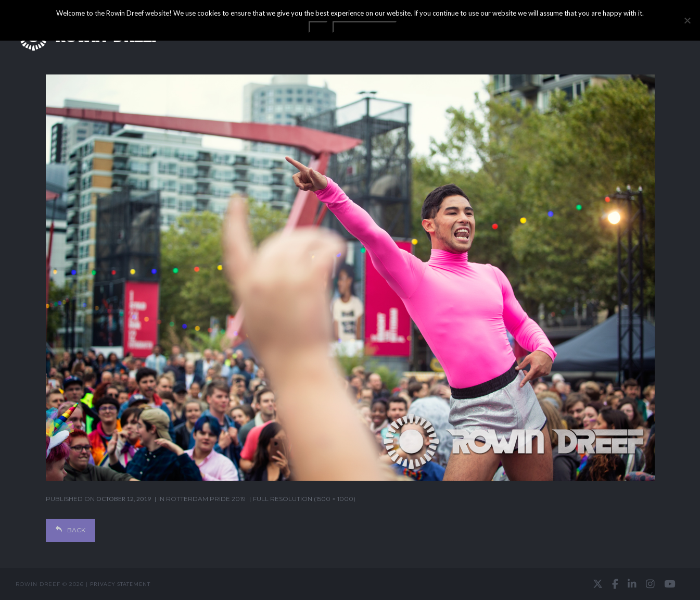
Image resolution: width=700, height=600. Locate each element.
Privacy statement (120, 584)
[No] (687, 20)
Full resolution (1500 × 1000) (304, 499)
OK (318, 27)
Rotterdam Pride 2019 (206, 499)
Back (71, 530)
